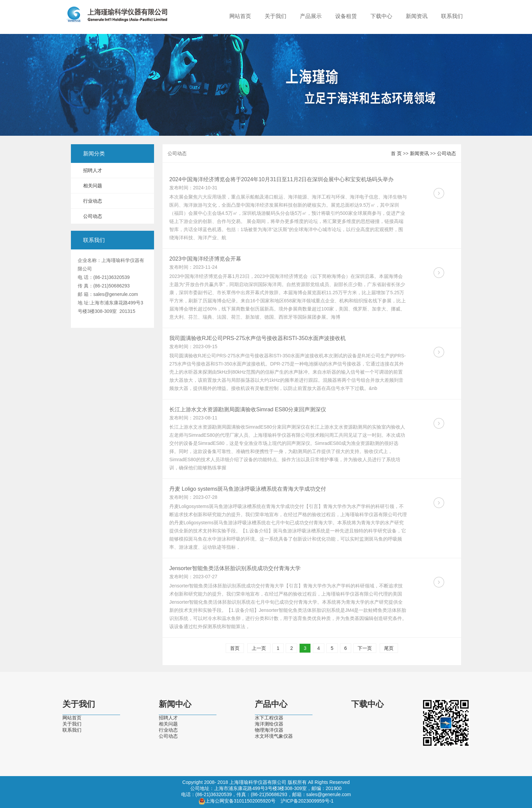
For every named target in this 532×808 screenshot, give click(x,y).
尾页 (389, 648)
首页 (235, 648)
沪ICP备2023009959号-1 (307, 801)
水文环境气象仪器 (274, 736)
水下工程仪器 (269, 718)
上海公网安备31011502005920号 (240, 801)
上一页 (259, 648)
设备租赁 (346, 16)
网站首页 (240, 16)
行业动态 (93, 201)
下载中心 (381, 16)
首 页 (396, 153)
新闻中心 (175, 704)
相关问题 (93, 186)
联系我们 (452, 16)
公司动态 (93, 216)
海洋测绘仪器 (269, 724)
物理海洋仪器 (269, 730)
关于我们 (275, 16)
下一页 (365, 648)
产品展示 (311, 16)
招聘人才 (93, 170)
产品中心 (271, 704)
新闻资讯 (417, 16)
